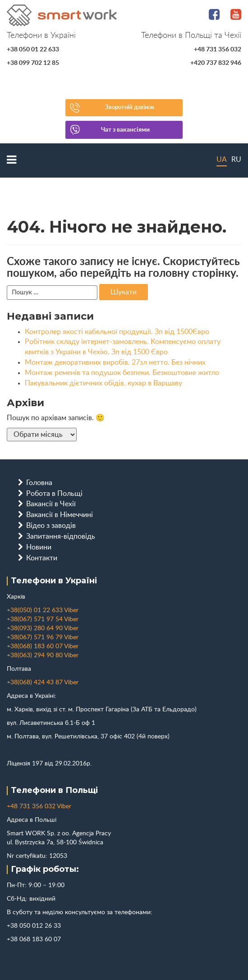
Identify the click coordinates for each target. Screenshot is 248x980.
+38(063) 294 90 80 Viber (43, 655)
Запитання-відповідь (61, 536)
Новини (39, 547)
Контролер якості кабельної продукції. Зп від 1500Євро (117, 332)
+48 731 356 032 (218, 50)
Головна (39, 483)
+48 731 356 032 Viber (39, 806)
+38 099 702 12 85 (33, 63)
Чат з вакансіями (125, 130)
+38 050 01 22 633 (33, 50)
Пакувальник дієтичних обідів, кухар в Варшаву (103, 383)
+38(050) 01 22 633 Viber (43, 610)
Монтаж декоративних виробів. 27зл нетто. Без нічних (115, 362)
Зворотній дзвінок (130, 108)
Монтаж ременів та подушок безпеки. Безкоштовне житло (122, 373)
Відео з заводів (51, 526)
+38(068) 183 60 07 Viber (43, 646)
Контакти (42, 558)
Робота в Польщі (54, 494)
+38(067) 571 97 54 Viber (43, 619)
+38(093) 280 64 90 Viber (43, 628)
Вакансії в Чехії (51, 504)
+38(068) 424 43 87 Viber (43, 682)
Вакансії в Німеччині (60, 515)
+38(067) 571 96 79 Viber (43, 637)
